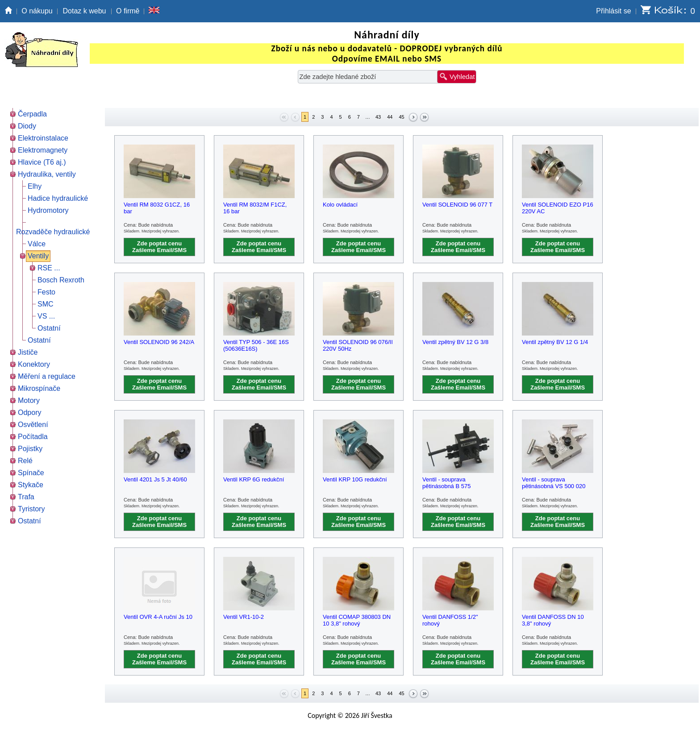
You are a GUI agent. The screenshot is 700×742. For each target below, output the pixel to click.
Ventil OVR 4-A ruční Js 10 (158, 617)
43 (378, 117)
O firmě (128, 11)
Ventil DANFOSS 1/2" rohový (450, 620)
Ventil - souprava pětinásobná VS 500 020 (554, 483)
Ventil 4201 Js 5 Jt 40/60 (155, 479)
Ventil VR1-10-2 (244, 617)
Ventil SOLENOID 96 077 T (457, 205)
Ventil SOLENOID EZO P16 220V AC (558, 208)
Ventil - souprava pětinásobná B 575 (446, 483)
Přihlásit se (613, 11)
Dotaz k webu (85, 11)
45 (401, 117)
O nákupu (37, 11)
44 (390, 117)
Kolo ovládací (340, 205)
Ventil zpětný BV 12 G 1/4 (555, 342)
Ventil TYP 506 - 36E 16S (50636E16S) (256, 345)
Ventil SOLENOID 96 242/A (159, 342)
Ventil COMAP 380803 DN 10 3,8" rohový (357, 620)
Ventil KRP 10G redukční (355, 479)
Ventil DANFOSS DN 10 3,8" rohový (553, 620)
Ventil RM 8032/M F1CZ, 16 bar (255, 208)
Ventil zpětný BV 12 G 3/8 (455, 342)
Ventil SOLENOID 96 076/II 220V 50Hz (358, 345)
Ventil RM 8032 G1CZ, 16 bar (157, 208)
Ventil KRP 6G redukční (254, 479)
